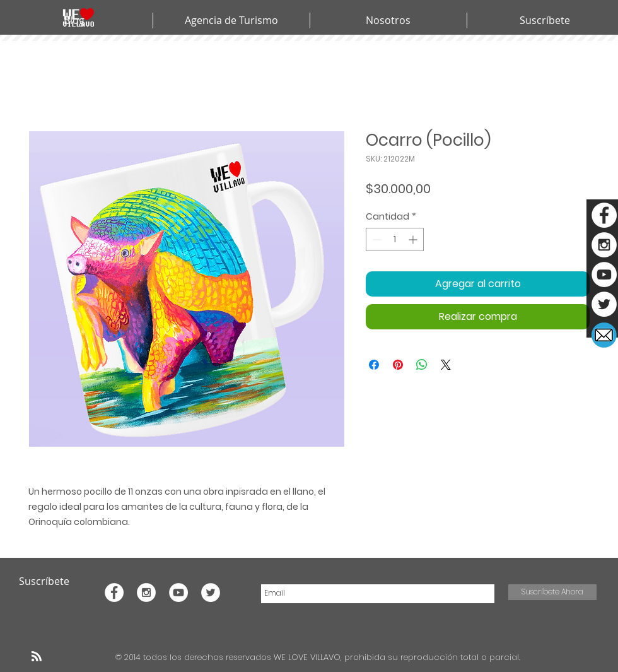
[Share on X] (446, 365)
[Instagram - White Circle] (604, 245)
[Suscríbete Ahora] (552, 592)
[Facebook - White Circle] (604, 215)
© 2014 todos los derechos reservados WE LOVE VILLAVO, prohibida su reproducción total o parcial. (319, 657)
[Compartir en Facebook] (374, 365)
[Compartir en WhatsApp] (422, 365)
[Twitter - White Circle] (604, 304)
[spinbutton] (395, 239)
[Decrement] (376, 239)
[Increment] (414, 239)
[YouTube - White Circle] (604, 274)
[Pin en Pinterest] (398, 365)
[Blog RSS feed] (37, 657)
